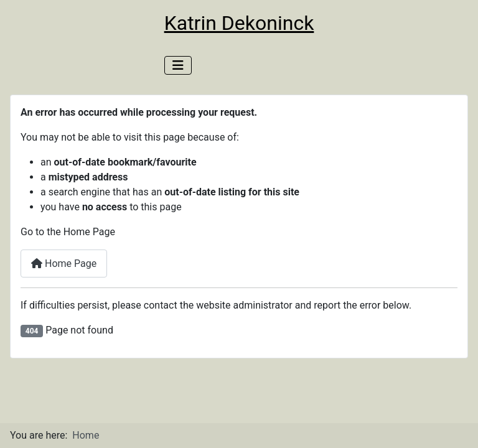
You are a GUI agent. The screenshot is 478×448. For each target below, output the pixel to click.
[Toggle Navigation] (178, 65)
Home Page (64, 264)
